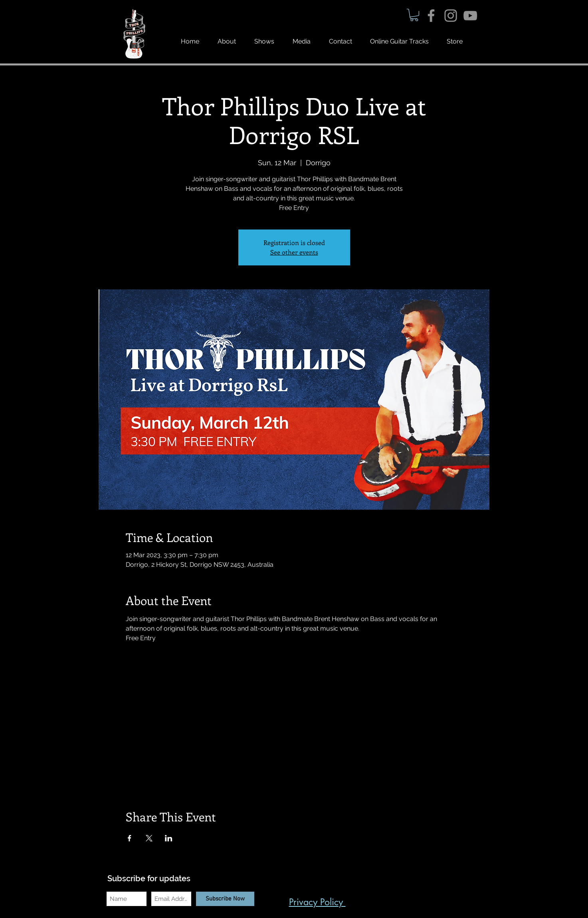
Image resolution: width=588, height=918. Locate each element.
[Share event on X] (149, 838)
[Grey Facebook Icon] (431, 16)
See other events (294, 252)
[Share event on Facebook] (130, 838)
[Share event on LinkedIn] (169, 838)
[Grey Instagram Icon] (451, 16)
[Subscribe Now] (225, 899)
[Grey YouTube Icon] (470, 16)
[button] (414, 15)
